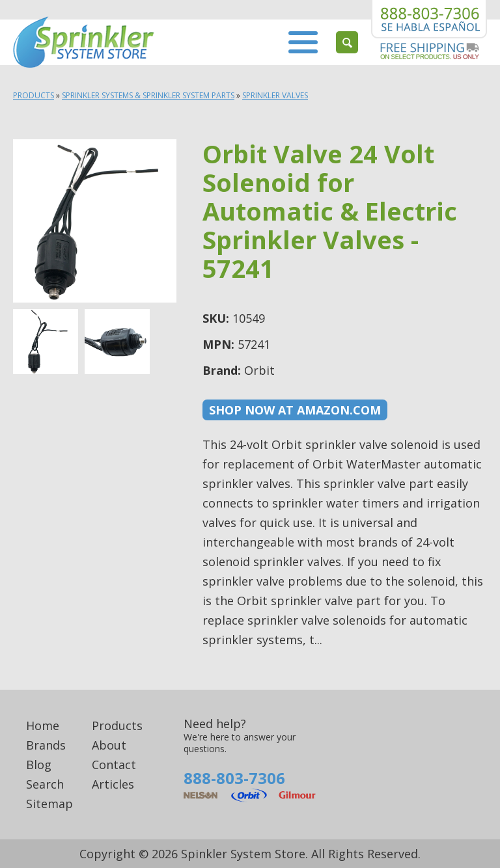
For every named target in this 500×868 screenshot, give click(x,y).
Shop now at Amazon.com (295, 410)
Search (45, 784)
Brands (46, 745)
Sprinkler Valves (275, 95)
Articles (113, 784)
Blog (39, 765)
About (109, 745)
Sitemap (49, 804)
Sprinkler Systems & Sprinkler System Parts (148, 95)
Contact (114, 765)
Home (43, 726)
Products (34, 95)
